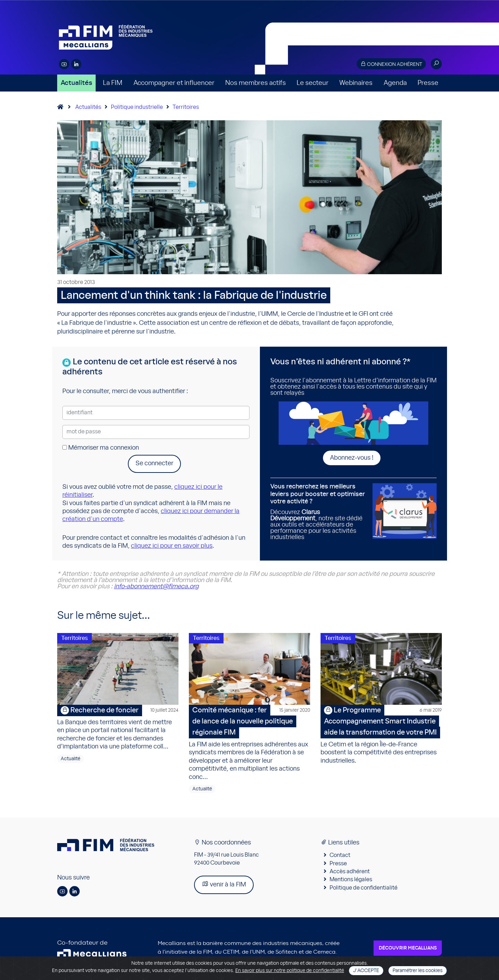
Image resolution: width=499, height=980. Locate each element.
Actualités (76, 83)
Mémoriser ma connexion (101, 448)
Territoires (186, 107)
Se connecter (154, 463)
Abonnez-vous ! (352, 458)
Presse (428, 83)
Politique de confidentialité (364, 889)
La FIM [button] (113, 83)
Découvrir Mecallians (408, 949)
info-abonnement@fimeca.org (156, 587)
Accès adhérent (350, 873)
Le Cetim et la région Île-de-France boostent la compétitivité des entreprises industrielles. (381, 735)
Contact (340, 857)
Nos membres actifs (256, 83)
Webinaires (356, 83)
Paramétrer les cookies (418, 971)
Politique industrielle (137, 107)
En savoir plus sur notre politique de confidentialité (290, 971)
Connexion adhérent (391, 64)
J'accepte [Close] (366, 971)
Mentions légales (351, 881)
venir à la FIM (224, 885)
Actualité (71, 760)
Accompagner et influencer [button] (174, 83)
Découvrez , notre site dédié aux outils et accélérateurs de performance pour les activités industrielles (319, 512)
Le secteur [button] (313, 83)
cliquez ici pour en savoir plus (172, 546)
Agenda (395, 83)
